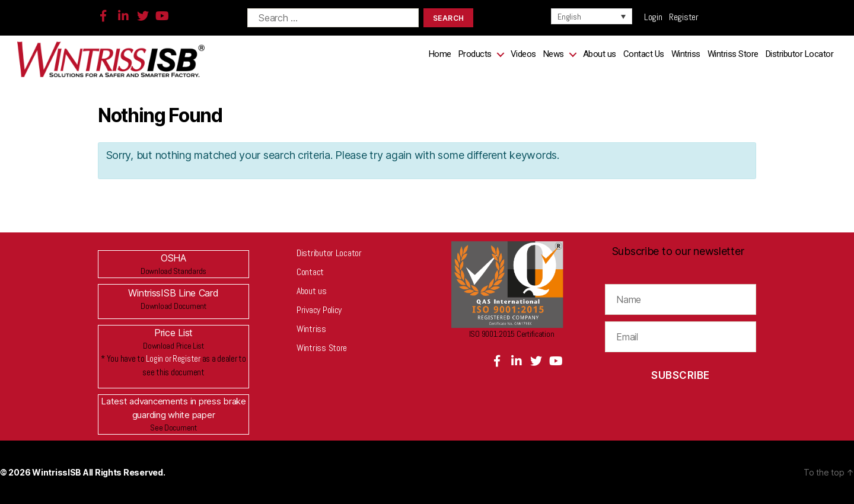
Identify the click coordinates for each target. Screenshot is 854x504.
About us (600, 54)
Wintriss (686, 54)
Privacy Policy (319, 310)
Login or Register (173, 358)
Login (657, 17)
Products (475, 54)
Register (684, 17)
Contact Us (644, 54)
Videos (523, 54)
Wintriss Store (733, 54)
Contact (310, 272)
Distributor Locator (800, 54)
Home (440, 54)
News (554, 54)
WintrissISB (58, 472)
